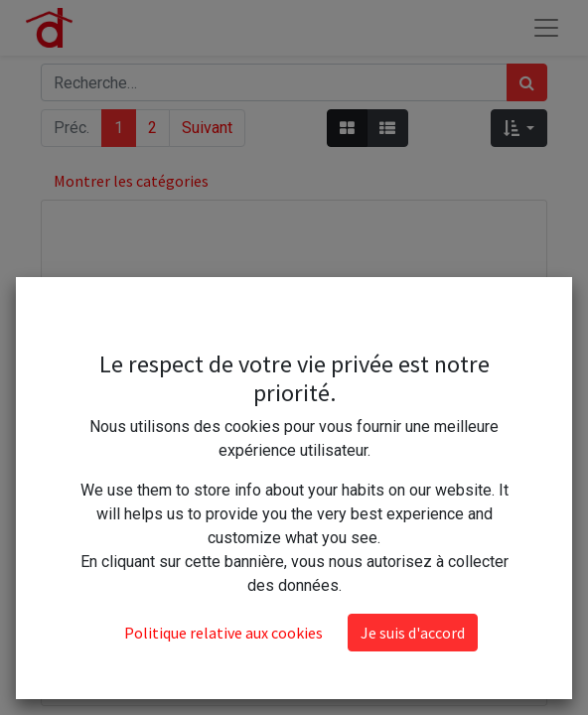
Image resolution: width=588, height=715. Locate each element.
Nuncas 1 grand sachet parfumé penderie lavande (294, 655)
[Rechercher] (527, 82)
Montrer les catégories (131, 181)
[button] (519, 128)
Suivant (207, 128)
